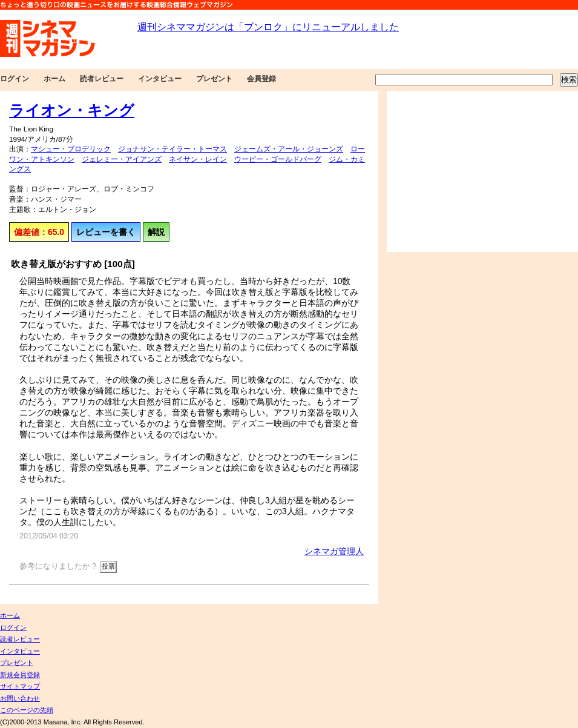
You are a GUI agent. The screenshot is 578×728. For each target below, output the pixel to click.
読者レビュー (102, 79)
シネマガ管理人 (334, 551)
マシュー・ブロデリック (71, 149)
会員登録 (261, 79)
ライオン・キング (72, 110)
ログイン (15, 79)
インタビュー (160, 79)
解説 (156, 232)
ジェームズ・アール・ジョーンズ (289, 149)
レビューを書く (106, 232)
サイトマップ (20, 686)
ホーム (54, 79)
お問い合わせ (20, 698)
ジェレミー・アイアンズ (122, 159)
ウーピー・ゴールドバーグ (278, 159)
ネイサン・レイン (198, 159)
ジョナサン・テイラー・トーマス (172, 149)
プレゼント (214, 79)
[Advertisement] (475, 171)
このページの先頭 (27, 710)
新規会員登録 (20, 675)
